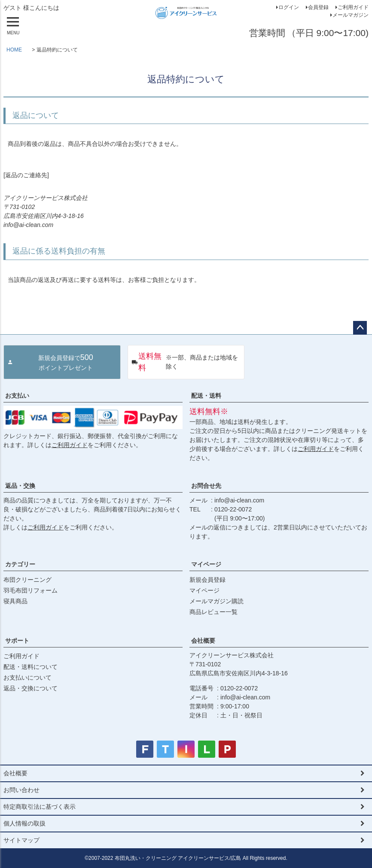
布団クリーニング (27, 580)
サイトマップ (21, 840)
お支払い (17, 396)
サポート (17, 641)
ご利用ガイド (353, 7)
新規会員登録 (207, 580)
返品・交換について (30, 688)
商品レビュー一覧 (213, 612)
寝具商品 (15, 601)
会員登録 (318, 7)
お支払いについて (27, 677)
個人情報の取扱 (24, 823)
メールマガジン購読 (216, 601)
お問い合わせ (21, 790)
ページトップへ (360, 328)
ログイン (289, 7)
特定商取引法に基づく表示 (40, 807)
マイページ (206, 564)
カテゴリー (20, 564)
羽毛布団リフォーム (30, 590)
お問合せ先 (206, 486)
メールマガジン (351, 15)
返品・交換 (20, 486)
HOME (14, 50)
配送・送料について (30, 667)
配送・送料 (206, 396)
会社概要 (203, 641)
